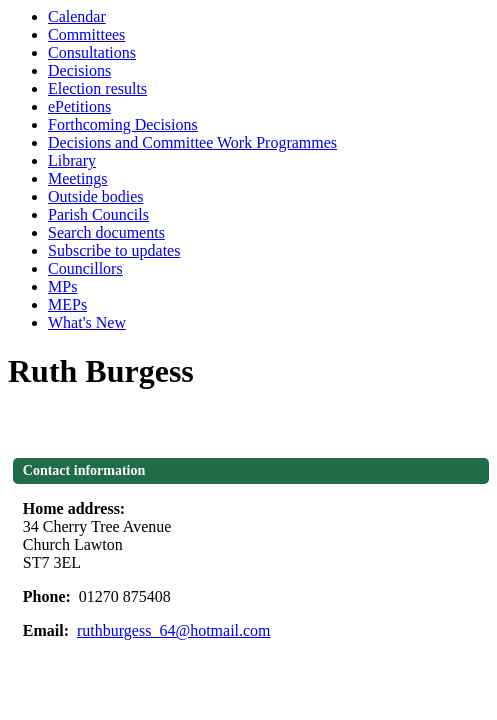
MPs (62, 286)
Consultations (92, 52)
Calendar (77, 16)
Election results (97, 88)
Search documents (106, 232)
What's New (87, 322)
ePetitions (79, 106)
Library (72, 160)
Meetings (78, 178)
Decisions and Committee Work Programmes (192, 142)
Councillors (85, 268)
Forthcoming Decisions (123, 124)
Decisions (79, 70)
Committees (86, 34)
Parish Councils (98, 214)
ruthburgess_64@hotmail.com (174, 630)
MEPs (67, 304)
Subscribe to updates (114, 250)
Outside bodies (96, 196)
